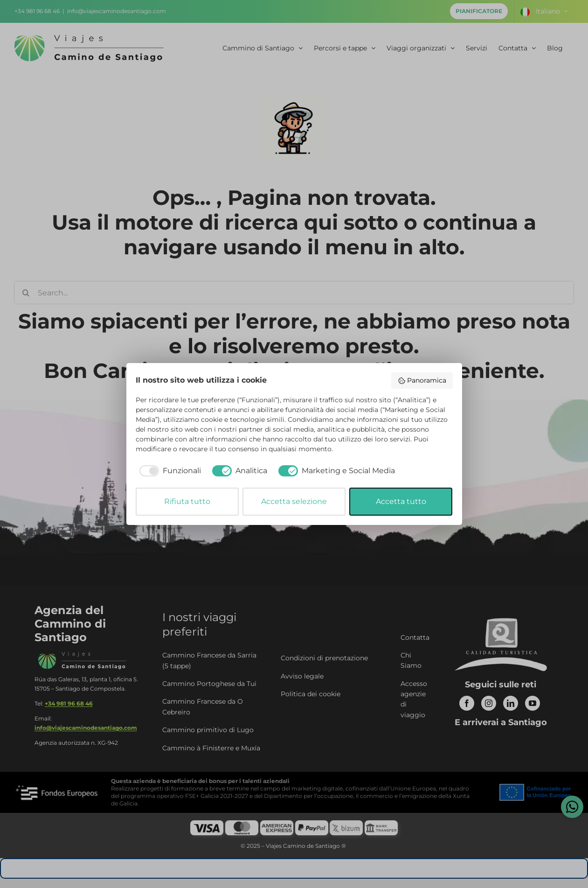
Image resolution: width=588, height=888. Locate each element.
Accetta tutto (401, 501)
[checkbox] (168, 471)
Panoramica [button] (422, 380)
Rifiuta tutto (187, 501)
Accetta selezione (294, 501)
